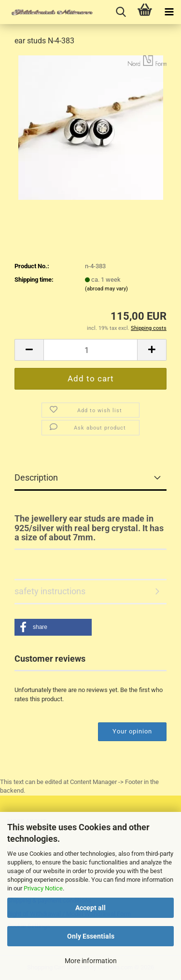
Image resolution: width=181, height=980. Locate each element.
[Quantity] (90, 350)
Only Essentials (91, 936)
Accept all (90, 908)
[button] (29, 350)
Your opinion (132, 731)
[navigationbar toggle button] (169, 12)
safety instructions (50, 591)
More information (91, 961)
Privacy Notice (43, 888)
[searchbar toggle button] (121, 12)
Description (36, 477)
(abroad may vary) (106, 289)
